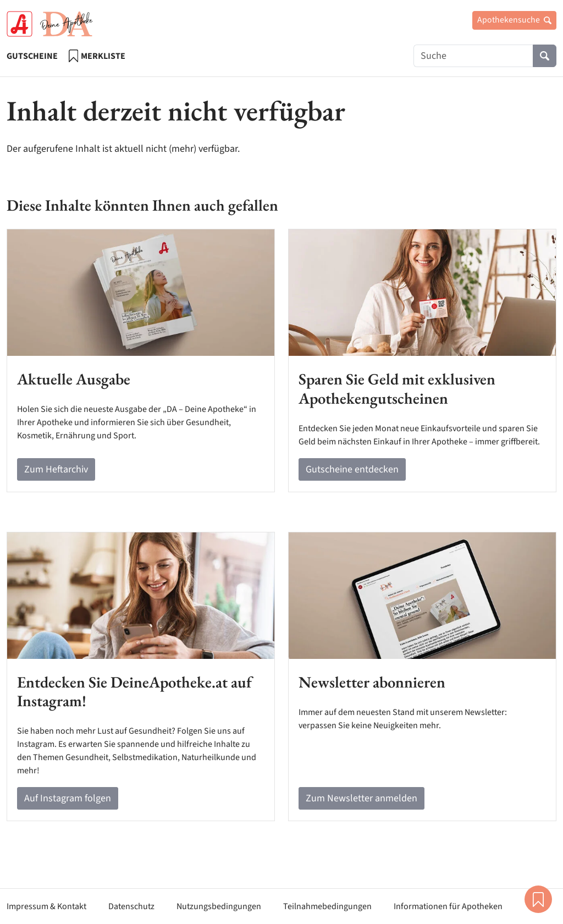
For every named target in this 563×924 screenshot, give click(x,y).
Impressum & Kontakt (46, 906)
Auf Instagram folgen (68, 798)
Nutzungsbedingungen (219, 906)
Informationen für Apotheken (448, 906)
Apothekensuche (514, 20)
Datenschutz (131, 906)
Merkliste (97, 56)
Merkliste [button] (538, 899)
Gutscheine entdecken (352, 469)
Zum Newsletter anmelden (361, 798)
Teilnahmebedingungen (327, 906)
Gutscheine (32, 56)
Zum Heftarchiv (56, 469)
